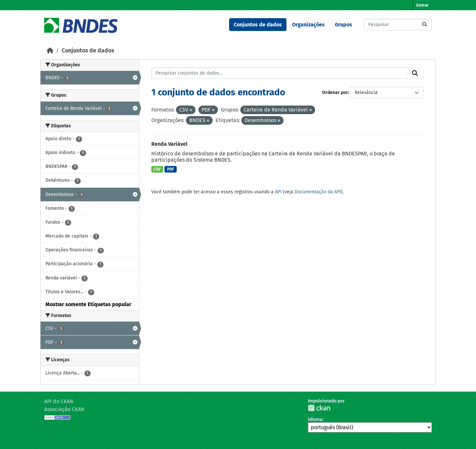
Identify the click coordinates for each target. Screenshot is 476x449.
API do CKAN (59, 401)
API (278, 192)
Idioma (315, 419)
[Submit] (425, 25)
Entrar (422, 5)
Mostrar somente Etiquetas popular (88, 304)
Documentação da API (318, 192)
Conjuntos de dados (258, 25)
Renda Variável (169, 144)
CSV (157, 169)
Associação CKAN (64, 409)
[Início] (50, 51)
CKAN (319, 408)
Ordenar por (335, 93)
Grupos (343, 25)
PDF (171, 169)
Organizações (308, 25)
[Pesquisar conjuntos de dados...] (398, 25)
